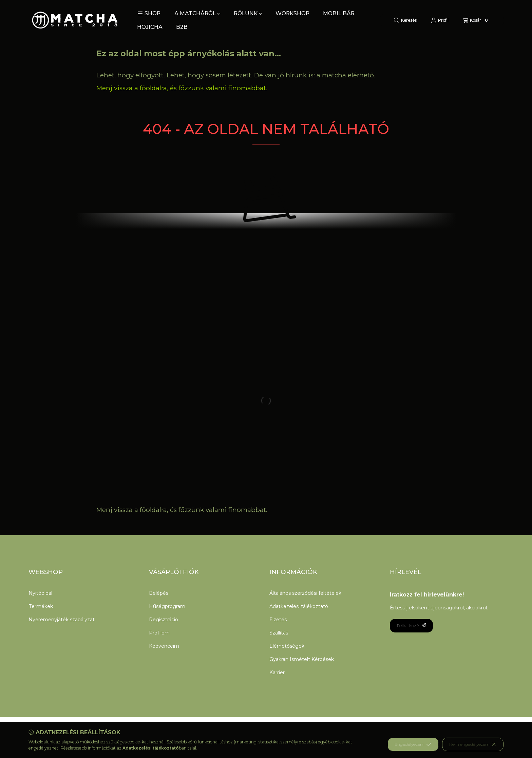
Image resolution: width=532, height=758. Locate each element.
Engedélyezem (413, 744)
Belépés (159, 593)
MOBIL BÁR (339, 13)
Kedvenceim (164, 646)
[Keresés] (405, 20)
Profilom (159, 633)
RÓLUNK (248, 13)
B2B (182, 27)
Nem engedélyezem (473, 744)
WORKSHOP (292, 13)
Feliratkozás (411, 626)
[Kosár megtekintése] (476, 20)
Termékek (41, 606)
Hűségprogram (167, 606)
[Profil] (440, 20)
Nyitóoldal (40, 593)
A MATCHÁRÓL (197, 13)
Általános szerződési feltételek (305, 593)
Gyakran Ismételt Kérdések (302, 659)
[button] (149, 14)
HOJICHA (150, 27)
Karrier (277, 672)
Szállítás (279, 633)
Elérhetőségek (287, 646)
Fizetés (278, 620)
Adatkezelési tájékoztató (299, 606)
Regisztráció (164, 620)
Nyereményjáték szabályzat (62, 620)
